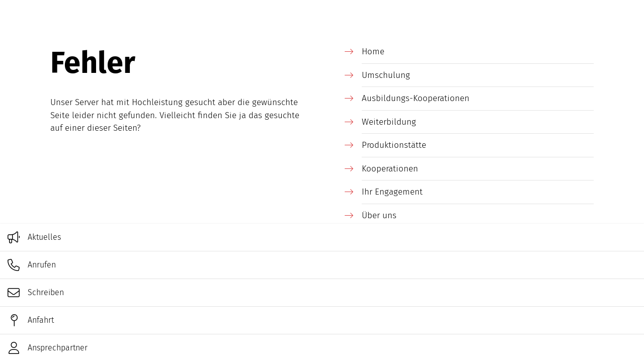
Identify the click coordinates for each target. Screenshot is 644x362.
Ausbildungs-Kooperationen (416, 98)
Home (373, 52)
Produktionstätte (394, 145)
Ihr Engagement (392, 192)
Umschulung (386, 75)
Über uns (379, 215)
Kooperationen (390, 169)
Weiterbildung (389, 122)
